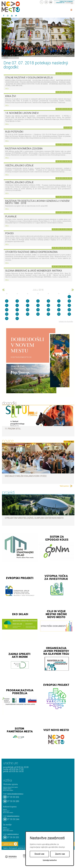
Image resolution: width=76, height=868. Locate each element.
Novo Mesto (16, 7)
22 (69, 310)
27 (48, 314)
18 (28, 310)
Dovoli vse (39, 854)
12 (38, 305)
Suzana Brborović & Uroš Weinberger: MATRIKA (34, 271)
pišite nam (10, 844)
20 (48, 310)
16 (7, 310)
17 (17, 310)
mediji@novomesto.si (13, 834)
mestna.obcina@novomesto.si (15, 794)
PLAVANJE (11, 217)
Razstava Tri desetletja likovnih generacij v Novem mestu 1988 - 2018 (37, 202)
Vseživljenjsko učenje (19, 166)
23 (7, 314)
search (42, 2)
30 (7, 318)
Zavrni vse (60, 854)
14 (59, 305)
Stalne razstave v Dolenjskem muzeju (29, 78)
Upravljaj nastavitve (50, 860)
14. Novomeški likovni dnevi (22, 113)
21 (59, 310)
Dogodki (6, 58)
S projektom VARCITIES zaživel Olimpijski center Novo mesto (34, 518)
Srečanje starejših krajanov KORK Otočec (26, 476)
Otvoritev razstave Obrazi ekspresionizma (31, 252)
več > (7, 88)
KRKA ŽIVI (11, 96)
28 (59, 314)
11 (28, 305)
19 (38, 310)
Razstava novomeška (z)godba (24, 149)
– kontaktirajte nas (64, 2)
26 (38, 314)
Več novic (64, 486)
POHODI (9, 233)
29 (69, 314)
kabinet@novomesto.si (13, 816)
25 (28, 314)
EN (51, 2)
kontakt (46, 2)
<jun (4, 290)
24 (17, 314)
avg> (72, 290)
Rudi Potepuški (14, 132)
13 (48, 305)
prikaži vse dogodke (66, 321)
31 (17, 318)
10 (17, 305)
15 (69, 305)
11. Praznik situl (13, 429)
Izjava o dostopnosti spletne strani (16, 848)
